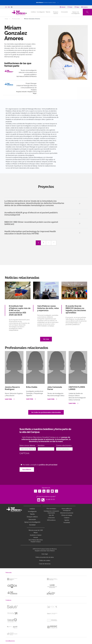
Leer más (8, 399)
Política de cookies (45, 561)
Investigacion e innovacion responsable (51, 512)
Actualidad (67, 523)
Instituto (32, 509)
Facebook (40, 491)
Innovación (64, 12)
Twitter (36, 491)
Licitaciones (51, 518)
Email (39, 499)
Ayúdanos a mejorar (36, 535)
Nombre (41, 446)
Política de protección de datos (45, 557)
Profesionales (16, 19)
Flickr (56, 491)
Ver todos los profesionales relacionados (46, 412)
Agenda (67, 520)
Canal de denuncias (45, 564)
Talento (48, 12)
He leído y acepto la (40, 465)
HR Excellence (51, 520)
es (12, 7)
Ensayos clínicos (56, 13)
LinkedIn (44, 491)
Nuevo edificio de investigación (67, 510)
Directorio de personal (67, 513)
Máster (36, 533)
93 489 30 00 (50, 499)
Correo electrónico (64, 446)
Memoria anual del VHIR (36, 530)
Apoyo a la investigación (76, 13)
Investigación (41, 12)
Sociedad (32, 525)
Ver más (46, 339)
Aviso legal (45, 554)
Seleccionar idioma (27, 446)
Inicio (6, 19)
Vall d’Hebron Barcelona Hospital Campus (36, 541)
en (9, 7)
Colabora (67, 518)
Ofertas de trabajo (67, 515)
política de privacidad (48, 465)
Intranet (36, 537)
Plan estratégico (51, 509)
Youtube (52, 491)
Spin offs (51, 515)
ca (6, 7)
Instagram (48, 491)
